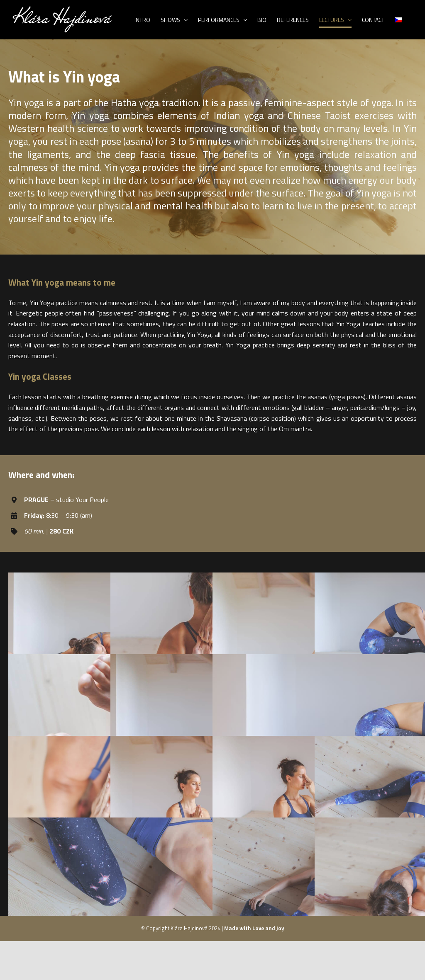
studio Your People (82, 500)
